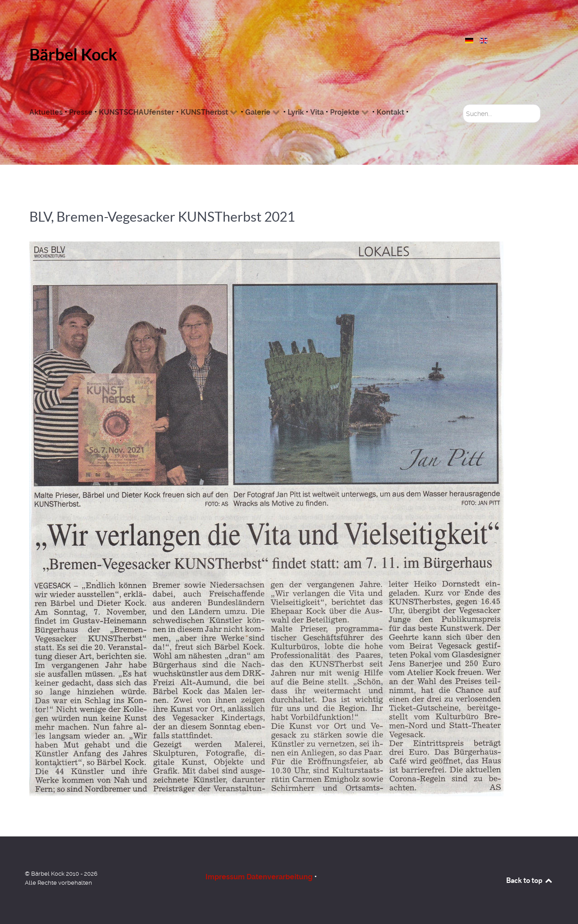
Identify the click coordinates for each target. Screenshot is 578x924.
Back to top (530, 880)
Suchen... (463, 104)
